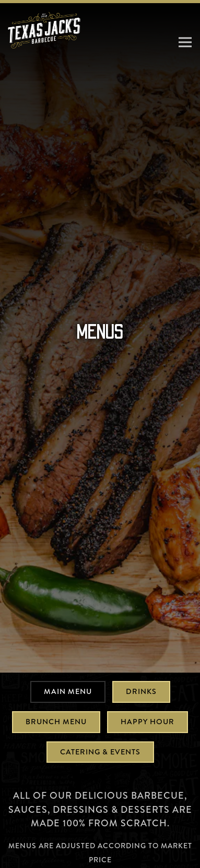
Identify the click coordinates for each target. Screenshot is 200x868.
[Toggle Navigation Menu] (185, 42)
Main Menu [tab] (68, 650)
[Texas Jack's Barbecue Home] (44, 29)
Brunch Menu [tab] (56, 680)
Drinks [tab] (141, 650)
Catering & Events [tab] (100, 710)
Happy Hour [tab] (148, 680)
